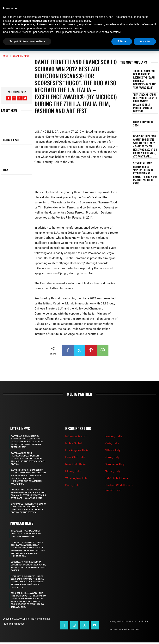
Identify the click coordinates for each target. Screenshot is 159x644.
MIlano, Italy (113, 441)
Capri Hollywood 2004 (144, 104)
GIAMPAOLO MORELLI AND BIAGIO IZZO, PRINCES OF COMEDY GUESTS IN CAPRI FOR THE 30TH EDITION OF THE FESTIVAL (28, 503)
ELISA (6, 161)
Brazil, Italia (73, 476)
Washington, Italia (77, 469)
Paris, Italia (112, 434)
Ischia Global (74, 434)
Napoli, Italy (112, 462)
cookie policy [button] (83, 21)
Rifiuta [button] (122, 41)
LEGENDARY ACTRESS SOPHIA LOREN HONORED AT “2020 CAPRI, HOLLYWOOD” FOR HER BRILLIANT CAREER (28, 565)
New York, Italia (75, 455)
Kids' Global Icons (116, 469)
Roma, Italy (112, 448)
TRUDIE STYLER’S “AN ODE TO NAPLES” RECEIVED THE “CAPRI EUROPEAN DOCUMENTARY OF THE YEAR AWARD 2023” (145, 67)
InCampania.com (76, 427)
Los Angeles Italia (77, 441)
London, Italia (113, 427)
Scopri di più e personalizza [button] (27, 41)
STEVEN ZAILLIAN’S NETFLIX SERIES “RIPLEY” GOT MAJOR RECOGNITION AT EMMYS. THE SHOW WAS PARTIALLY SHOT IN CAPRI (145, 145)
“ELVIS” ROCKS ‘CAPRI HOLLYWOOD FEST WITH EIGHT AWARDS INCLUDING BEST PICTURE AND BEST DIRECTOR (144, 86)
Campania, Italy (115, 455)
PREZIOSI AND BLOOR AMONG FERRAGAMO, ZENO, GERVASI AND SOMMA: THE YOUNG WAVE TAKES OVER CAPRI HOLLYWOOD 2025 (28, 486)
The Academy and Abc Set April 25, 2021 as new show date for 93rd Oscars (27, 529)
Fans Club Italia (75, 448)
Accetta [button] (145, 41)
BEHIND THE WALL (11, 131)
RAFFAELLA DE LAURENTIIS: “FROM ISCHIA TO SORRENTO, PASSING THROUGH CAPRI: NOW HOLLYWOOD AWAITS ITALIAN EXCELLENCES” (28, 432)
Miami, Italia (73, 462)
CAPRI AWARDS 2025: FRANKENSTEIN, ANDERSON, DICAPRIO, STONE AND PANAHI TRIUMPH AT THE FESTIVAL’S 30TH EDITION (28, 449)
